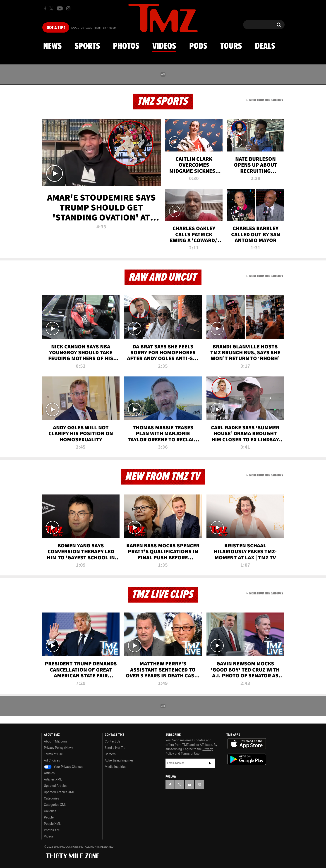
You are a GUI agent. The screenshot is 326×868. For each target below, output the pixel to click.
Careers (110, 754)
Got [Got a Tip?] (56, 28)
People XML (52, 824)
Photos (126, 46)
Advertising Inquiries (119, 760)
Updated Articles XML (59, 792)
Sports (87, 46)
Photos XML (53, 830)
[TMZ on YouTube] (189, 785)
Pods (198, 46)
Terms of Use (53, 754)
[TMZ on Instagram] (68, 8)
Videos (164, 46)
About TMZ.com (55, 741)
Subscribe (210, 763)
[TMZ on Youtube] (60, 8)
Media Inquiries (116, 767)
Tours (231, 46)
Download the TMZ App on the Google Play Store (247, 759)
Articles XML (53, 779)
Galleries (50, 811)
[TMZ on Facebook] (45, 8)
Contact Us (113, 741)
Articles (49, 773)
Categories (52, 798)
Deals (265, 46)
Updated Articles (56, 786)
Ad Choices (52, 760)
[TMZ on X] (52, 8)
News (52, 46)
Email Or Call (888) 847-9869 (93, 28)
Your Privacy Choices (64, 767)
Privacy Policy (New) (58, 748)
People (49, 817)
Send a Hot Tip (115, 748)
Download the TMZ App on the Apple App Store (247, 744)
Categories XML (55, 805)
